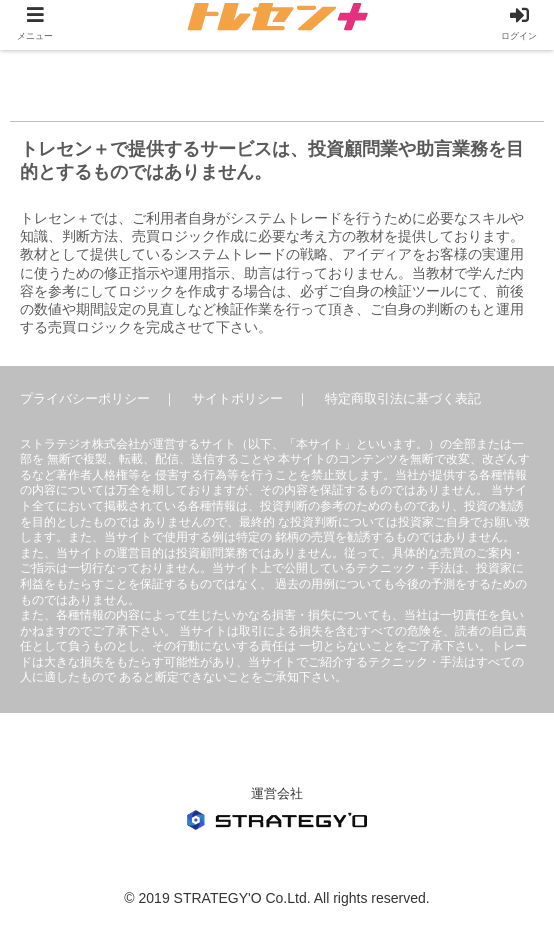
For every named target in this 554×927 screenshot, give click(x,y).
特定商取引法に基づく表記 (403, 398)
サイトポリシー (237, 398)
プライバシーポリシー (85, 398)
